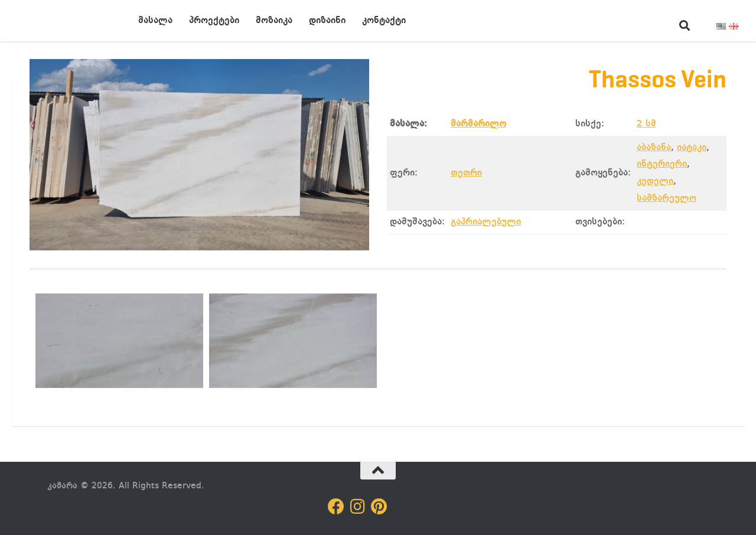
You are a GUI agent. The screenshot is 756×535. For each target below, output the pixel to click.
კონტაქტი (384, 21)
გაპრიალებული (486, 222)
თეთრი (466, 173)
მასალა (155, 21)
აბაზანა (654, 148)
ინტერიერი (662, 164)
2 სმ (646, 124)
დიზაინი (327, 21)
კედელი (655, 181)
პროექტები (214, 21)
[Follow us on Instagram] (357, 507)
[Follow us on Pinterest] (379, 507)
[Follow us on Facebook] (336, 507)
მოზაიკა (274, 21)
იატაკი (692, 148)
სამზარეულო (667, 198)
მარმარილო (478, 124)
